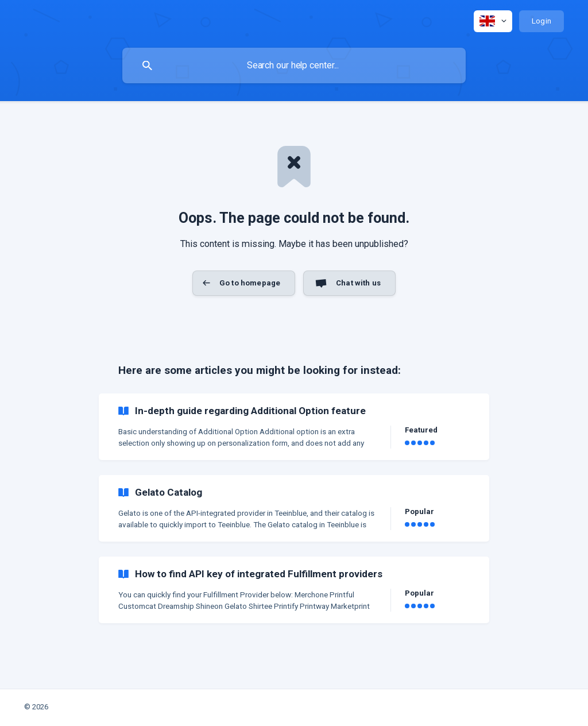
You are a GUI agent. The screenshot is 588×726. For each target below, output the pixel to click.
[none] (493, 21)
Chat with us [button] (358, 283)
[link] (294, 427)
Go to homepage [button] (250, 283)
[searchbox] (294, 65)
